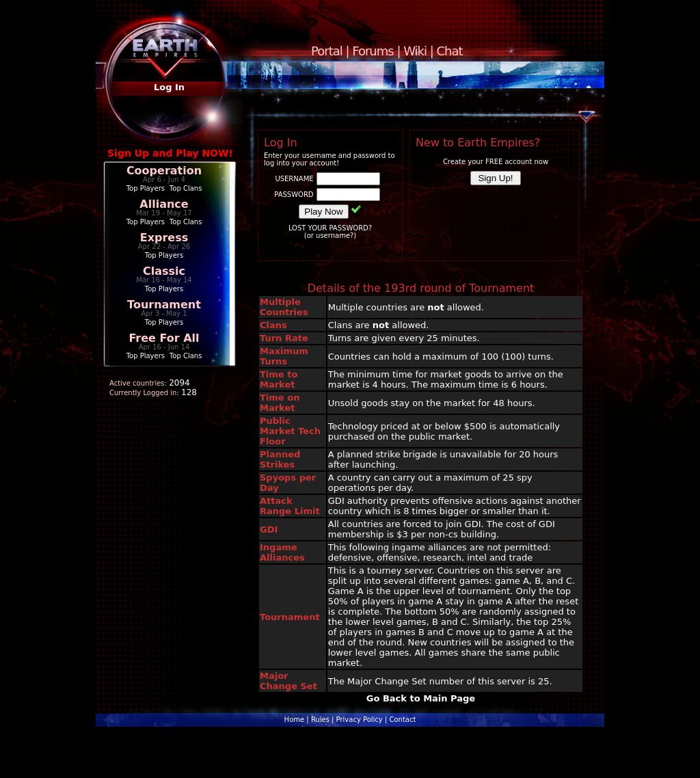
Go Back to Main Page (421, 698)
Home (295, 720)
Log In (169, 87)
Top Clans (186, 188)
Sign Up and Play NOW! (170, 153)
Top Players (146, 188)
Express (164, 238)
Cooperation (164, 171)
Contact (402, 720)
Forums (373, 51)
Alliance (164, 204)
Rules (320, 720)
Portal (327, 51)
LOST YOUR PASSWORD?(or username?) (330, 232)
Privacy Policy (360, 720)
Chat (450, 51)
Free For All (164, 338)
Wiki (415, 51)
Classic (164, 271)
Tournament (164, 305)
